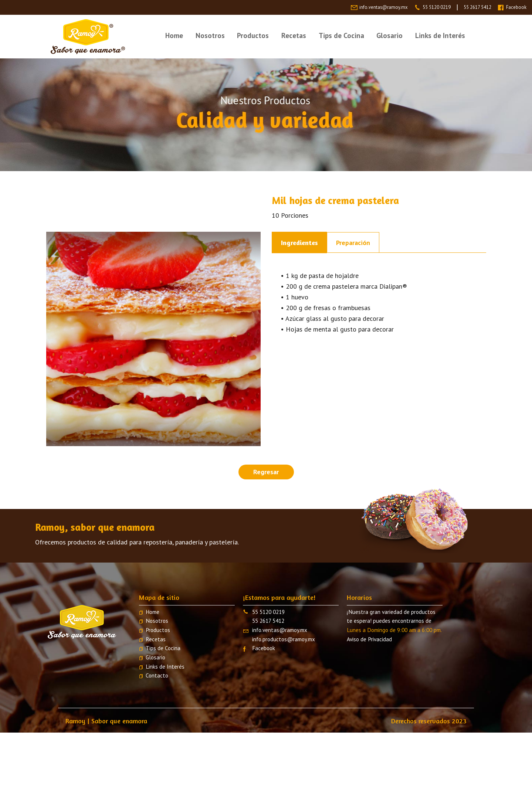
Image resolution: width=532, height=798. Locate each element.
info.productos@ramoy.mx (284, 639)
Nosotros (210, 35)
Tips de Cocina (341, 35)
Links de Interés (440, 35)
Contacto (157, 675)
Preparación (353, 243)
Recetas (294, 35)
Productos (253, 35)
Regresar (266, 472)
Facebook (516, 7)
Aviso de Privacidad (369, 639)
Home (174, 35)
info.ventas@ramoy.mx (384, 7)
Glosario (389, 35)
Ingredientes (299, 242)
